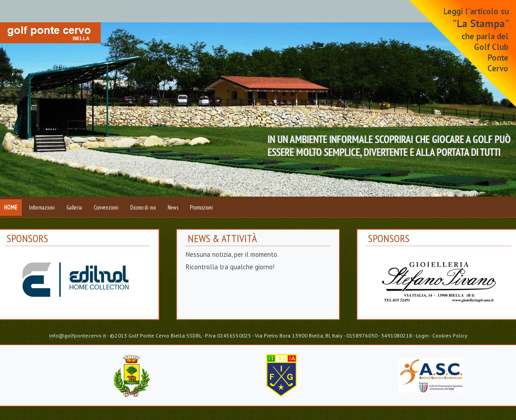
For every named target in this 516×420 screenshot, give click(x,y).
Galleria (74, 208)
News (173, 208)
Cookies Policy (450, 336)
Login (422, 336)
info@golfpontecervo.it (78, 336)
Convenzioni (106, 208)
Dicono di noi (143, 208)
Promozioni (201, 208)
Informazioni (42, 208)
